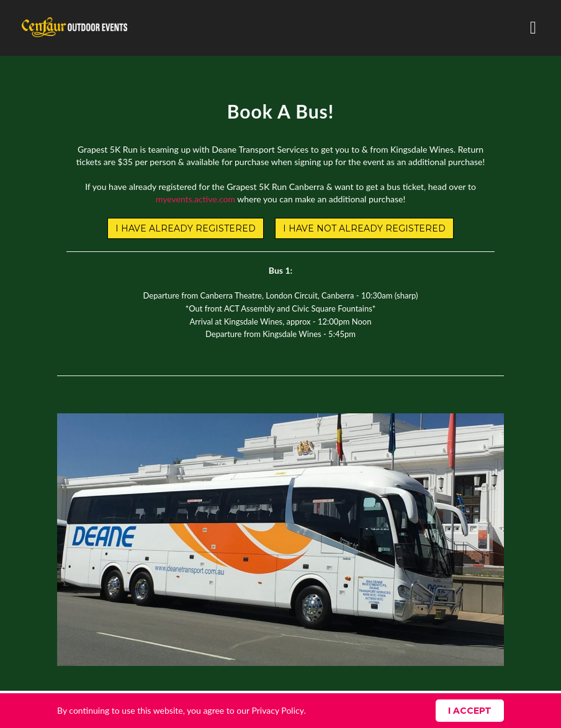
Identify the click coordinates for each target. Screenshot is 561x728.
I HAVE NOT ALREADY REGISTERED (364, 228)
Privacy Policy (277, 710)
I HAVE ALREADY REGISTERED (186, 228)
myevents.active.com (195, 199)
